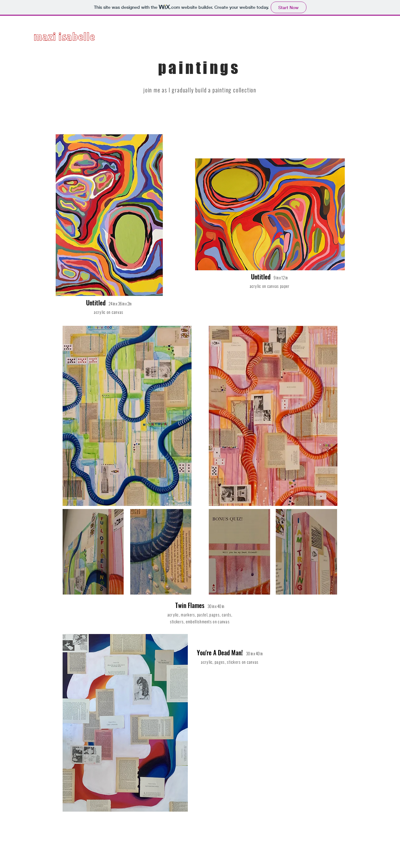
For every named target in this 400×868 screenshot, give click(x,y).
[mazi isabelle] (86, 39)
